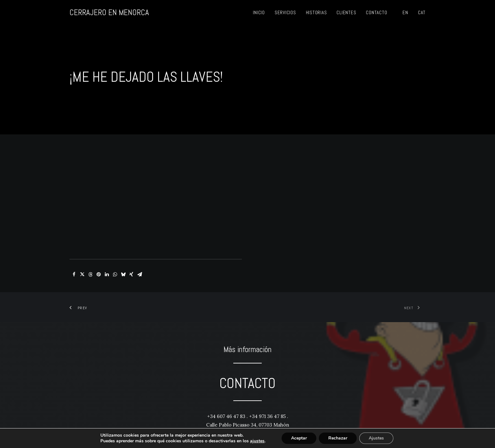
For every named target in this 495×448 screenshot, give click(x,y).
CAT (422, 12)
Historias (316, 12)
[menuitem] (259, 12)
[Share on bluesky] (123, 266)
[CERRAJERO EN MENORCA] (109, 12)
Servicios (285, 12)
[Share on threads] (90, 266)
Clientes (346, 12)
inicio (259, 12)
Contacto (376, 12)
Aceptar (299, 438)
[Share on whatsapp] (115, 266)
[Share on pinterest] (98, 266)
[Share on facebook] (74, 266)
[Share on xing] (131, 266)
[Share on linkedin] (107, 266)
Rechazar (338, 438)
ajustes (257, 441)
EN (405, 12)
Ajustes (376, 438)
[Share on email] (140, 266)
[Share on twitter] (82, 266)
